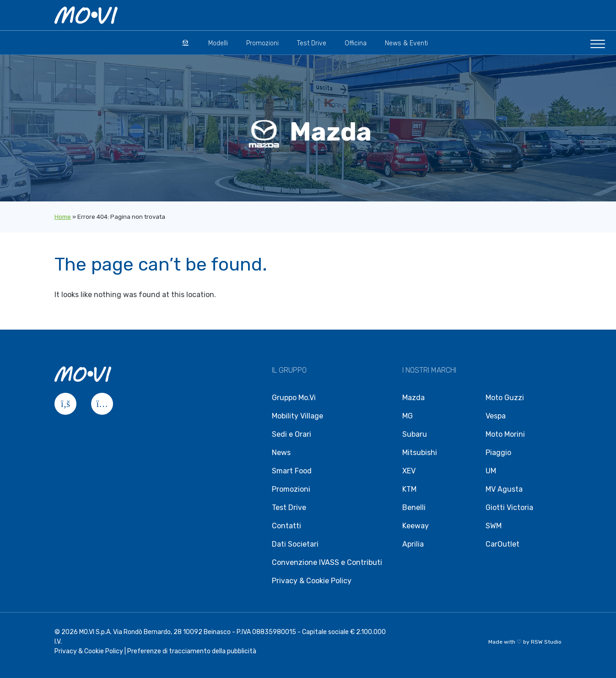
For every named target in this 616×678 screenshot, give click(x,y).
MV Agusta (504, 489)
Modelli (218, 43)
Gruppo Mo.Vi (294, 398)
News (281, 453)
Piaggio (498, 453)
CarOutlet (503, 544)
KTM (409, 489)
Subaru (415, 434)
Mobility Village (297, 416)
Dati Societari (295, 544)
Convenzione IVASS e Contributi (327, 562)
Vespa (496, 416)
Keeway (416, 526)
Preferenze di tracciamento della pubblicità (192, 651)
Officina (356, 43)
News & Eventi (406, 43)
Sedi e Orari (292, 434)
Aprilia (413, 544)
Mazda (413, 398)
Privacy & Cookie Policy (312, 581)
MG (408, 416)
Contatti (286, 526)
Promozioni (262, 43)
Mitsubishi (420, 453)
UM (491, 471)
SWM (494, 526)
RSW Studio (546, 642)
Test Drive (312, 43)
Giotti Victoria (509, 507)
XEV (409, 471)
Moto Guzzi (505, 398)
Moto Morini (505, 434)
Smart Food (292, 471)
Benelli (414, 507)
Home (63, 217)
